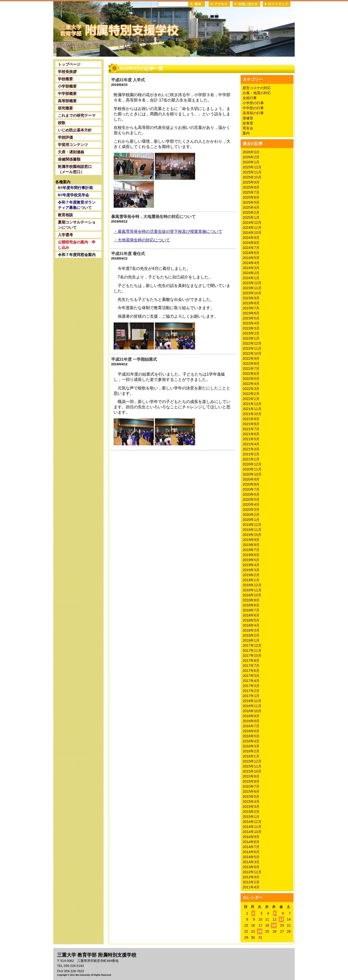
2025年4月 (251, 207)
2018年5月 (251, 620)
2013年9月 (251, 867)
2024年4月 (251, 263)
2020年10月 (252, 474)
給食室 (248, 123)
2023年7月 (251, 308)
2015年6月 (251, 791)
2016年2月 (251, 751)
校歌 (62, 123)
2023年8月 (251, 303)
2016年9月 (251, 716)
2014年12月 (252, 822)
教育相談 (65, 215)
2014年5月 (251, 857)
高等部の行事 (253, 113)
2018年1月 (251, 640)
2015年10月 (252, 771)
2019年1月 (251, 580)
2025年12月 (252, 167)
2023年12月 (252, 283)
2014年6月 (251, 852)
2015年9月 (251, 776)
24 (260, 931)
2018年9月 (251, 600)
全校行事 (250, 98)
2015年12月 (252, 761)
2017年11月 (252, 650)
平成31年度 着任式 (128, 254)
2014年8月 (251, 842)
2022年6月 (251, 374)
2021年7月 (251, 429)
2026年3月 (251, 152)
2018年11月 (252, 590)
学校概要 (65, 79)
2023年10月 (252, 293)
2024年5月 (251, 258)
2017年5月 (251, 676)
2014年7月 (251, 847)
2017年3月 (251, 686)
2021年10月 (252, 414)
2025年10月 (252, 177)
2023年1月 (251, 338)
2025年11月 (252, 172)
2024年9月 (251, 238)
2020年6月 (251, 494)
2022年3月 (251, 389)
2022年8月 (251, 364)
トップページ (69, 64)
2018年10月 (252, 595)
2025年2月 (251, 212)
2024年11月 (252, 228)
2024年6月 (251, 253)
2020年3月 (251, 510)
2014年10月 (252, 832)
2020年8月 (251, 484)
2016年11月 (252, 706)
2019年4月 (251, 565)
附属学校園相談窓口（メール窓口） (75, 169)
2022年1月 (251, 399)
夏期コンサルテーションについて (77, 225)
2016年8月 (251, 721)
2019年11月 (252, 530)
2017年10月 (252, 656)
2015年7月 (251, 786)
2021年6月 (251, 434)
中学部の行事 (253, 108)
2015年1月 (251, 817)
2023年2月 (251, 333)
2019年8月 (251, 545)
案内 (246, 133)
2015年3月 (251, 807)
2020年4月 (251, 504)
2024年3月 (251, 268)
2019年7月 (251, 550)
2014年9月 (251, 837)
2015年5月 (251, 796)
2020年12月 (252, 464)
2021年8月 (251, 424)
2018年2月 (251, 635)
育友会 (248, 128)
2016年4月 (251, 741)
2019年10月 (252, 535)
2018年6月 (251, 615)
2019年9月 (251, 540)
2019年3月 (251, 570)
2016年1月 (251, 756)
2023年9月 (251, 298)
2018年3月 (251, 630)
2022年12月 (252, 343)
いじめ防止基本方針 (75, 130)
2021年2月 (251, 454)
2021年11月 (252, 409)
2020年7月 (251, 489)
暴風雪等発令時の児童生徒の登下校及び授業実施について (168, 231)
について (77, 205)
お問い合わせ (246, 4)
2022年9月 (251, 358)
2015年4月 (251, 802)
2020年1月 (251, 520)
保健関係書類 (69, 159)
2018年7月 (251, 610)
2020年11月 (252, 469)
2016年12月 (252, 701)
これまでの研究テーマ (77, 115)
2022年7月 (251, 369)
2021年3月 (251, 449)
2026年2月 (251, 157)
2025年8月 (251, 187)
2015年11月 (252, 766)
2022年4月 (251, 384)
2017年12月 (252, 645)
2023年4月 (251, 323)
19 (274, 925)
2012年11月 (252, 872)
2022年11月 (252, 348)
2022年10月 (252, 353)
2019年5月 (251, 560)
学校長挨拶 (67, 72)
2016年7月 (251, 726)
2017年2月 (251, 691)
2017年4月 (251, 681)
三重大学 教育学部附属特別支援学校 (102, 29)
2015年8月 (251, 781)
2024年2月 (251, 273)
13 (281, 919)
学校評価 (65, 137)
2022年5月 (251, 379)
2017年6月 (251, 671)
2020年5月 (251, 499)
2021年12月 (252, 404)
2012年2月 (251, 882)
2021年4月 (251, 444)
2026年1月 (251, 162)
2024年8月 (251, 243)
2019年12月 (252, 525)
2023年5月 (251, 318)
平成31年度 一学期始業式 (134, 359)
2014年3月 (251, 862)
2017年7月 (251, 666)
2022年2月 (251, 394)
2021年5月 (251, 439)
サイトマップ (277, 4)
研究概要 (65, 108)
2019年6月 (251, 555)
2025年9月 (251, 182)
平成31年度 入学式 (128, 80)
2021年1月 (251, 459)
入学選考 (65, 235)
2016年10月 (252, 711)
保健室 (248, 118)
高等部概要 (67, 101)
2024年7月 (251, 248)
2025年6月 (251, 197)
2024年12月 (252, 223)
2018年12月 (252, 585)
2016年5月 (251, 736)
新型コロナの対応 (257, 88)
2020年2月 (251, 515)
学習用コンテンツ (73, 145)
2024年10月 (252, 233)
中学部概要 (67, 94)
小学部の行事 (253, 103)
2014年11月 (252, 827)
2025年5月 (251, 202)
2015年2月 (251, 812)
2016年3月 (251, 746)
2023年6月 (251, 313)
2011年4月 (251, 887)
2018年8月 (251, 605)
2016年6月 (251, 731)
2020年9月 (251, 479)
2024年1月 (251, 278)
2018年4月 (251, 625)
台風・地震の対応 (257, 93)
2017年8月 (251, 661)
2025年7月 (251, 192)
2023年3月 (251, 328)
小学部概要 (67, 86)
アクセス (219, 4)
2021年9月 (251, 419)
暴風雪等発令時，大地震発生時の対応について (153, 217)
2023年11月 (252, 288)
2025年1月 (251, 217)
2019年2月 (251, 575)
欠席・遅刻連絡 (71, 152)
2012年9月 (251, 877)
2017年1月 (251, 696)
